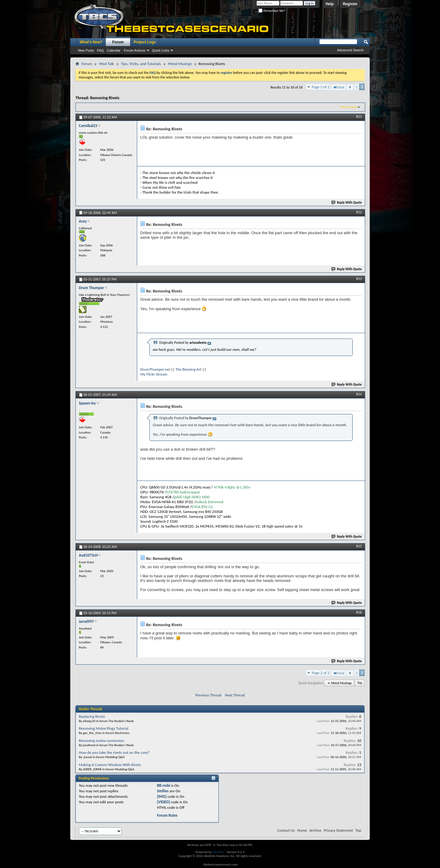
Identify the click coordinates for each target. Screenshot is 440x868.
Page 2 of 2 (321, 87)
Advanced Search (350, 50)
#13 (359, 279)
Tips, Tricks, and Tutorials (141, 64)
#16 (359, 612)
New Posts (86, 50)
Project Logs (145, 42)
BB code (164, 785)
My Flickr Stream (154, 374)
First (339, 87)
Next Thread (235, 695)
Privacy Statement (338, 830)
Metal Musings (180, 64)
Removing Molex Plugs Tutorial (104, 728)
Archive (315, 830)
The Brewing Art (188, 369)
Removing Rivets (105, 98)
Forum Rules (167, 815)
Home (302, 830)
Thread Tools (348, 107)
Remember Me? (272, 11)
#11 (359, 117)
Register (350, 4)
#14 (359, 394)
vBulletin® (219, 852)
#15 (359, 546)
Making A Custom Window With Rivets (110, 765)
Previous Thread (208, 695)
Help (330, 4)
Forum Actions (134, 50)
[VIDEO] (164, 802)
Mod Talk (106, 64)
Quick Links (161, 50)
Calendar (114, 50)
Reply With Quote (347, 203)
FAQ (101, 50)
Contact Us (286, 830)
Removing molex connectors (102, 741)
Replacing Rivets (92, 716)
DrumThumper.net (155, 369)
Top (360, 683)
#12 (359, 212)
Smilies (163, 791)
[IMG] (162, 796)
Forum (118, 42)
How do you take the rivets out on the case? (114, 752)
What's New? (91, 42)
